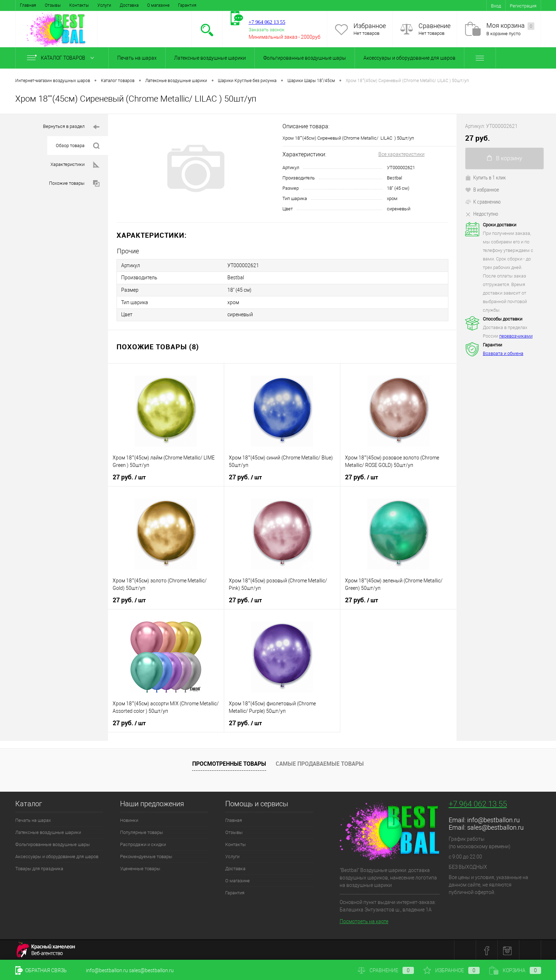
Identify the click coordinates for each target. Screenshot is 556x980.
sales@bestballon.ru (495, 826)
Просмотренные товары (229, 763)
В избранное (482, 189)
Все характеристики (401, 154)
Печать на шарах (137, 58)
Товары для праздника (39, 867)
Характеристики (75, 165)
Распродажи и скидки (143, 843)
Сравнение (434, 26)
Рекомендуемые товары (146, 855)
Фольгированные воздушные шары (305, 58)
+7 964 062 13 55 (478, 803)
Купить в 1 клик (485, 177)
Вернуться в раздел (71, 127)
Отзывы (53, 5)
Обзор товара (78, 146)
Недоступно (482, 214)
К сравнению (483, 201)
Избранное (370, 26)
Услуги (104, 5)
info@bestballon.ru (493, 819)
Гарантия (187, 5)
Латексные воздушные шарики (210, 58)
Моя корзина (510, 26)
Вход (496, 6)
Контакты (79, 5)
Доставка (129, 5)
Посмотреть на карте (364, 920)
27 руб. (129, 476)
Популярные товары (142, 831)
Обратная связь (41, 970)
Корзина (515, 970)
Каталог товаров (62, 58)
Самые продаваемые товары (320, 763)
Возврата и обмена (503, 353)
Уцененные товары (140, 867)
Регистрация (523, 6)
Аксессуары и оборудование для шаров (409, 58)
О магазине (158, 5)
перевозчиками (516, 336)
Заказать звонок (267, 30)
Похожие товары (74, 184)
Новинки (129, 819)
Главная (28, 5)
